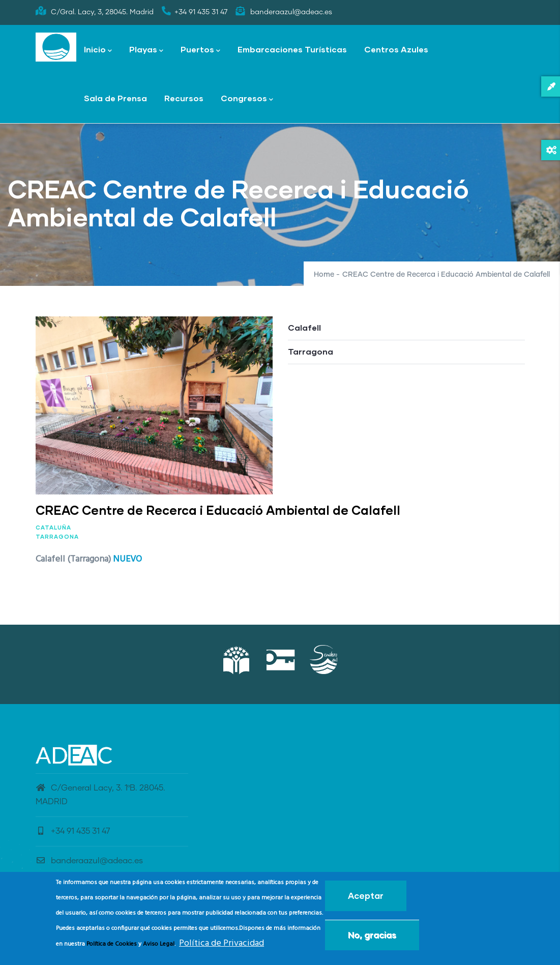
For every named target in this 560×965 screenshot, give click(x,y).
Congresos (247, 99)
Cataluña (53, 527)
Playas (146, 50)
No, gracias (372, 937)
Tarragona (57, 536)
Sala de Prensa (115, 98)
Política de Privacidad (222, 946)
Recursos (184, 98)
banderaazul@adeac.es (89, 861)
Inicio (98, 50)
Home (324, 275)
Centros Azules (396, 49)
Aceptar (366, 898)
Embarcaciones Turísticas (292, 49)
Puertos (200, 50)
